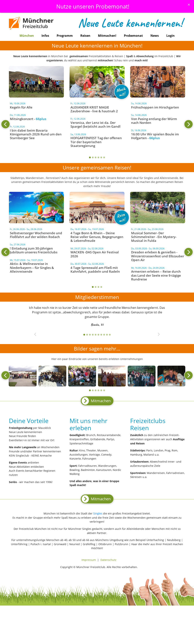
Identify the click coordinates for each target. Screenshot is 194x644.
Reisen (85, 36)
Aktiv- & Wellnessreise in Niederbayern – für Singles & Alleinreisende (32, 268)
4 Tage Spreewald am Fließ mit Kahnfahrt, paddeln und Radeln (95, 270)
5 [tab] (101, 157)
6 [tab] (104, 157)
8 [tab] (104, 335)
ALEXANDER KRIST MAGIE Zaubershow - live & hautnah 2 (94, 109)
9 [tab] (107, 335)
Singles (98, 513)
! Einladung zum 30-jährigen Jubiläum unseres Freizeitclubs (34, 250)
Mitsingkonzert (22, 119)
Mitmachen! (107, 36)
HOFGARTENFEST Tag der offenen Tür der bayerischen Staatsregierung (96, 142)
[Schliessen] (189, 5)
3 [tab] (96, 157)
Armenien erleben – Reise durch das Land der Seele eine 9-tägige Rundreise (156, 275)
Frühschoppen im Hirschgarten (155, 107)
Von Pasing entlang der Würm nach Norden (154, 121)
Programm (65, 36)
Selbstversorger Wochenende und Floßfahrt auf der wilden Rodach (36, 235)
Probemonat (133, 36)
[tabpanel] (97, 125)
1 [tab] (90, 157)
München (27, 36)
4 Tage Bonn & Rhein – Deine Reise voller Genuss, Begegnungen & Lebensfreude (97, 237)
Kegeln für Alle (21, 107)
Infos (45, 36)
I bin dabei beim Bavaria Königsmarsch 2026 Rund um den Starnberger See (36, 134)
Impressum (89, 560)
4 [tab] (98, 157)
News (155, 36)
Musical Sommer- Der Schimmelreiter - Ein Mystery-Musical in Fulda (154, 237)
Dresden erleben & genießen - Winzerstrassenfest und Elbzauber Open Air (158, 256)
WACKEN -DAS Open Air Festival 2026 (95, 254)
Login (171, 36)
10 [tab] (110, 335)
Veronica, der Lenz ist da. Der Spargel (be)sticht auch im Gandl (95, 125)
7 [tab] (101, 335)
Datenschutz (108, 560)
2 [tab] (93, 157)
